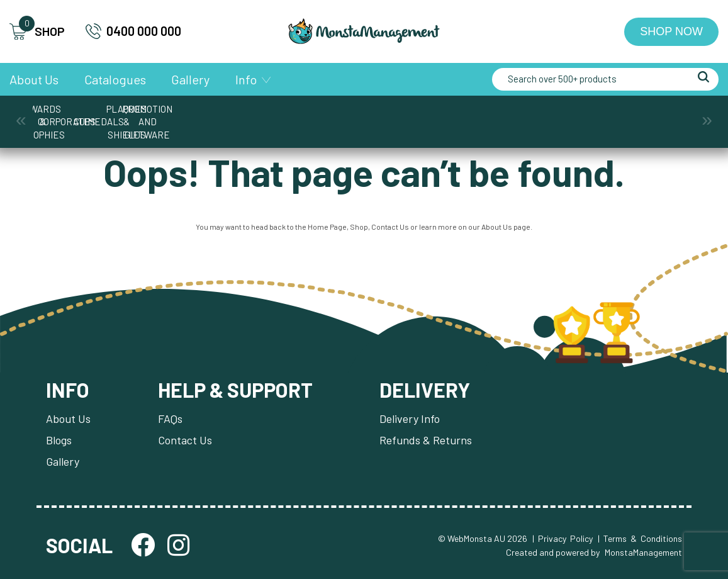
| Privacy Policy (563, 538)
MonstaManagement (643, 552)
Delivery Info (410, 419)
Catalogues (115, 79)
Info (246, 79)
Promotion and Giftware (553, 115)
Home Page (327, 227)
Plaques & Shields (459, 115)
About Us (34, 79)
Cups (270, 115)
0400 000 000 (133, 31)
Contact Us (390, 227)
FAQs (170, 419)
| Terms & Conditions (640, 538)
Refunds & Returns (426, 440)
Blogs (59, 440)
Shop (359, 227)
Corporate (175, 115)
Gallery (190, 79)
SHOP (37, 32)
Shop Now (671, 31)
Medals (364, 115)
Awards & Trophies (80, 115)
